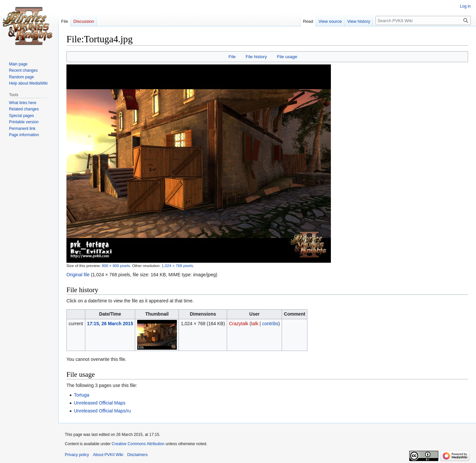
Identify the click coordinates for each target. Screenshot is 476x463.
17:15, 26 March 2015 (110, 324)
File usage (287, 57)
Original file (78, 275)
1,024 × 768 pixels (177, 266)
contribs (270, 324)
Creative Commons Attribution (138, 444)
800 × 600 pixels (116, 266)
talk (255, 324)
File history (256, 57)
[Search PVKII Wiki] (423, 20)
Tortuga (81, 395)
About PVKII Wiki (108, 455)
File (232, 57)
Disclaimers (138, 455)
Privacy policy (77, 455)
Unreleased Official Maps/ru (102, 411)
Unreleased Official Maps (99, 403)
